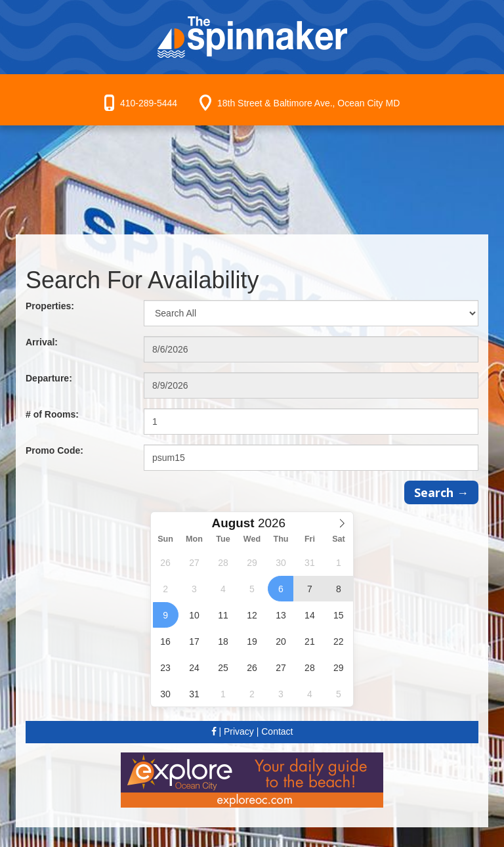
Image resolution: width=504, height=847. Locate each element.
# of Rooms (52, 414)
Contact (277, 731)
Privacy (239, 731)
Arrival (42, 342)
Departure (49, 378)
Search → (441, 492)
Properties (50, 306)
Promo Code (54, 450)
